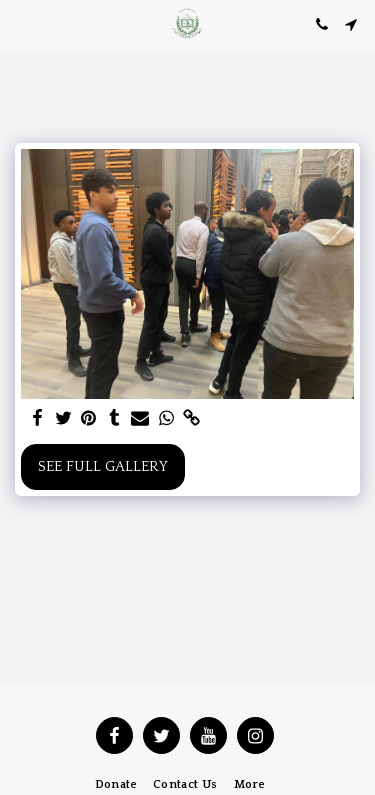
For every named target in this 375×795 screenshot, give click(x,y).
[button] (22, 24)
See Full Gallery (103, 467)
